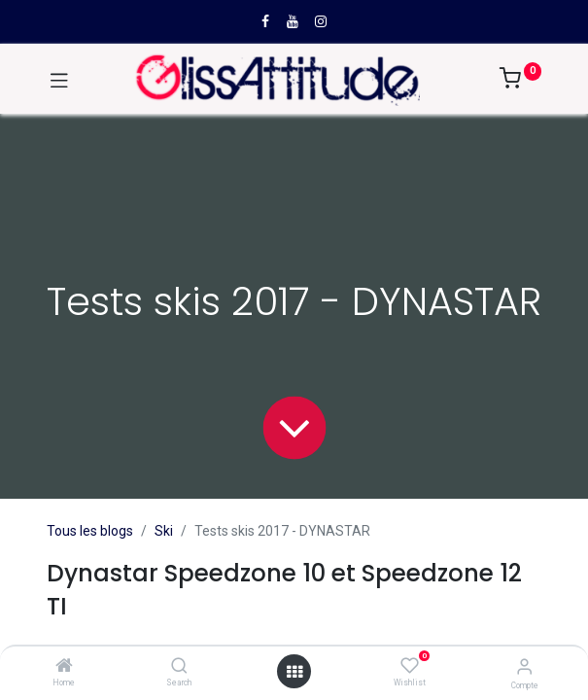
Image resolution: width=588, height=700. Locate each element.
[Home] (64, 667)
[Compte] (524, 666)
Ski (164, 531)
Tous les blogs (90, 531)
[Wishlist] (410, 666)
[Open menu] (294, 672)
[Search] (179, 667)
